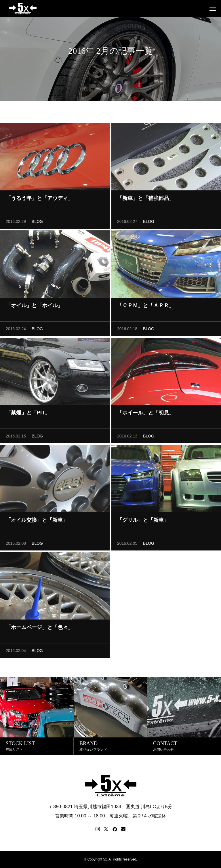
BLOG (37, 223)
